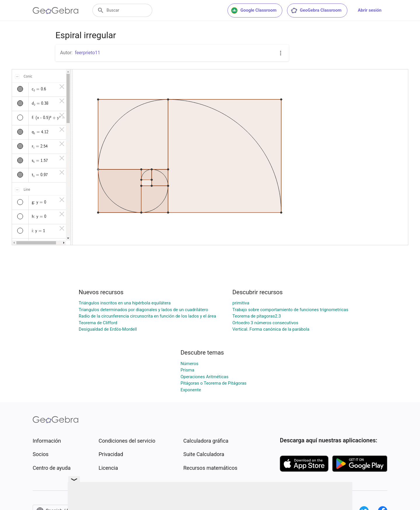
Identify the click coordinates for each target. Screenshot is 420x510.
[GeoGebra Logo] (56, 10)
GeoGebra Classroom (316, 10)
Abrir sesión (370, 10)
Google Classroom (254, 10)
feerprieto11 (88, 53)
